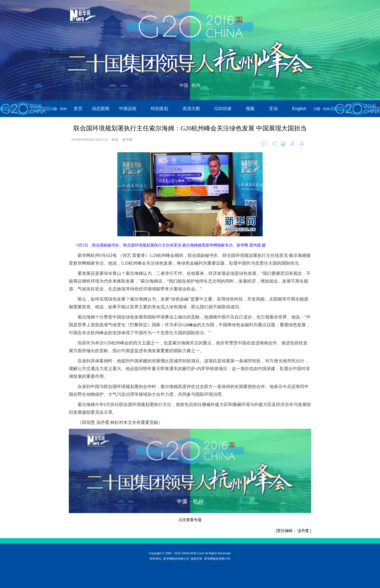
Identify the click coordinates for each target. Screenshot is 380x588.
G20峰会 (190, 325)
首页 (78, 109)
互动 (273, 109)
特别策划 (159, 109)
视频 (250, 109)
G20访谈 (223, 109)
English (299, 109)
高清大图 (191, 109)
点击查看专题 (190, 520)
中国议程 (128, 109)
